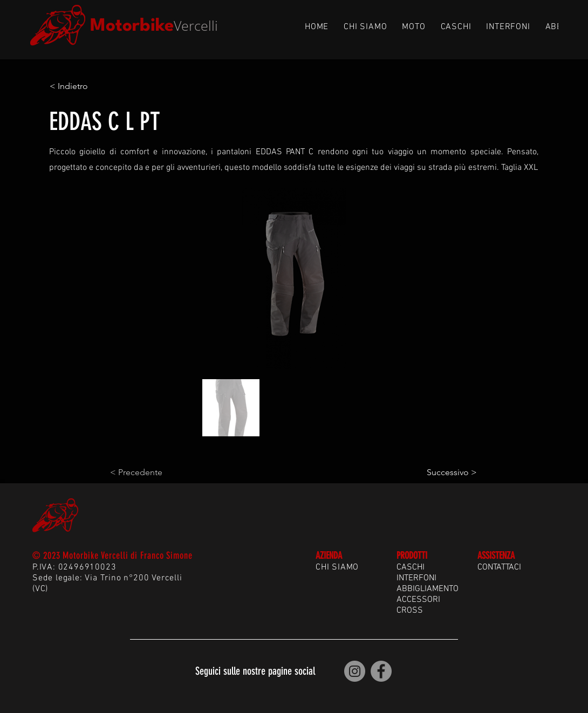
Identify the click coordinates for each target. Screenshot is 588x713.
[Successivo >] (450, 472)
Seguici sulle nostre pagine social (255, 671)
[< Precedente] (146, 472)
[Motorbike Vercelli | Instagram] (355, 671)
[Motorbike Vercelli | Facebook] (381, 671)
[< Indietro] (85, 86)
